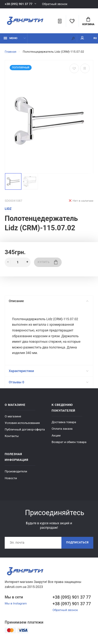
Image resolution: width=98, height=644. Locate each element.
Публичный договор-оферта (25, 429)
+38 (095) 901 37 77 (19, 4)
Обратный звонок (55, 4)
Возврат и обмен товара (69, 442)
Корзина (88, 21)
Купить (48, 262)
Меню (11, 38)
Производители (16, 471)
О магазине (13, 416)
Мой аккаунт (82, 38)
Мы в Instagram (16, 603)
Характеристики (48, 371)
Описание (48, 301)
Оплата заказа (62, 429)
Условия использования (22, 423)
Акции (56, 435)
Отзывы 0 (48, 382)
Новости (11, 478)
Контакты (12, 436)
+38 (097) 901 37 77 (72, 604)
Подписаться (77, 542)
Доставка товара (64, 422)
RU (95, 38)
